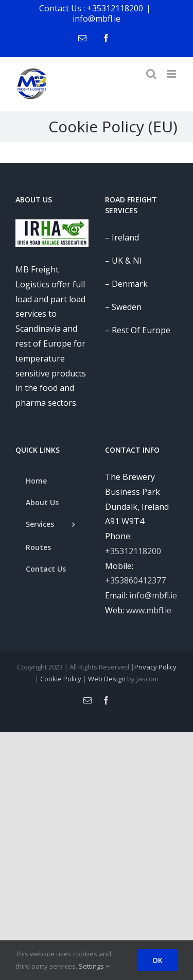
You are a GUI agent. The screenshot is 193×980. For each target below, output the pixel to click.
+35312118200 (133, 551)
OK (157, 960)
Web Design (107, 679)
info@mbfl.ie (97, 19)
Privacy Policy (155, 667)
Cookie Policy (61, 679)
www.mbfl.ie (149, 610)
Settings (94, 966)
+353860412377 (135, 580)
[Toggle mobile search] (151, 74)
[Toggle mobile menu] (172, 74)
